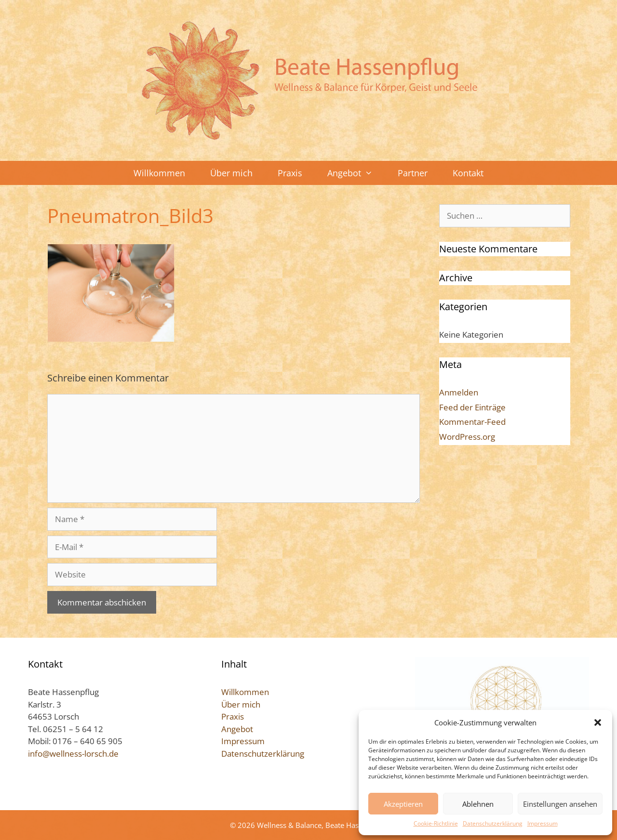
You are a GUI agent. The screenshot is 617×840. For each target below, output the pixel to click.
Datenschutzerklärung (493, 823)
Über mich (231, 173)
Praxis (290, 173)
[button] (598, 722)
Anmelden (459, 392)
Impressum (543, 823)
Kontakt (468, 173)
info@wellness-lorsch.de (73, 754)
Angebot (356, 173)
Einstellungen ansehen (560, 804)
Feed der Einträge (472, 407)
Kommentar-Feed (472, 422)
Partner (413, 173)
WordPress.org (467, 437)
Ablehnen (478, 804)
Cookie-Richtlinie (436, 823)
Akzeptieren (403, 804)
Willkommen (159, 173)
